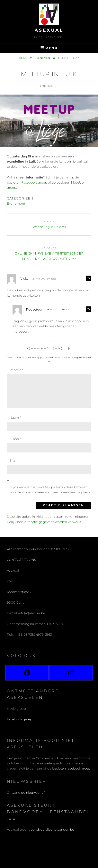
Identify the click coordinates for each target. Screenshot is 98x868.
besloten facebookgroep (71, 768)
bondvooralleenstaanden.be (53, 830)
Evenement (43, 58)
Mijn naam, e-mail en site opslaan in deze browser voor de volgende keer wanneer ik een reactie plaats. (50, 490)
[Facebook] (27, 673)
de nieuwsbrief (33, 793)
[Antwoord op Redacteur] (88, 309)
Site (13, 460)
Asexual (49, 30)
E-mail (16, 439)
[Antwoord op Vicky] (88, 278)
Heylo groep (16, 709)
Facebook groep (20, 719)
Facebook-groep (34, 183)
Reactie (16, 370)
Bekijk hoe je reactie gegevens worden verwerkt (44, 522)
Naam (15, 418)
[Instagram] (71, 673)
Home (23, 58)
